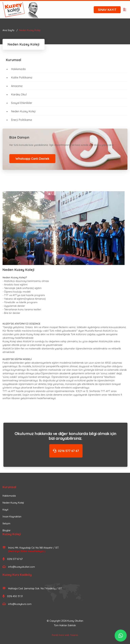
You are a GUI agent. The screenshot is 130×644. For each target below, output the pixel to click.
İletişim (6, 524)
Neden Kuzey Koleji (23, 111)
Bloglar (7, 530)
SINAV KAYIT (107, 10)
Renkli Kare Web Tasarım (65, 635)
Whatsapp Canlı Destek (32, 159)
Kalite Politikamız (22, 77)
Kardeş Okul (19, 94)
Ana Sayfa (8, 30)
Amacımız (17, 86)
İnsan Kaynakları (12, 517)
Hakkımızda (18, 69)
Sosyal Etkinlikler (22, 103)
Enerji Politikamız (22, 120)
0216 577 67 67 (66, 451)
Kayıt (5, 510)
